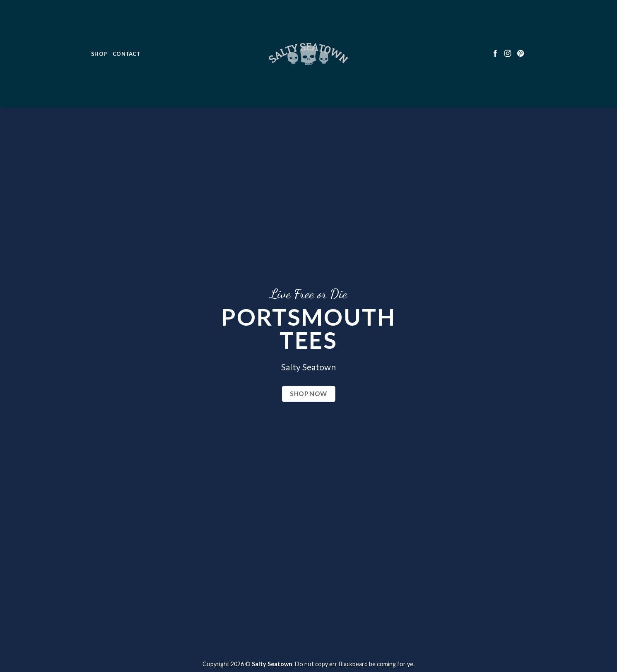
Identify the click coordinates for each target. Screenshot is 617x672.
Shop (99, 25)
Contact (127, 25)
